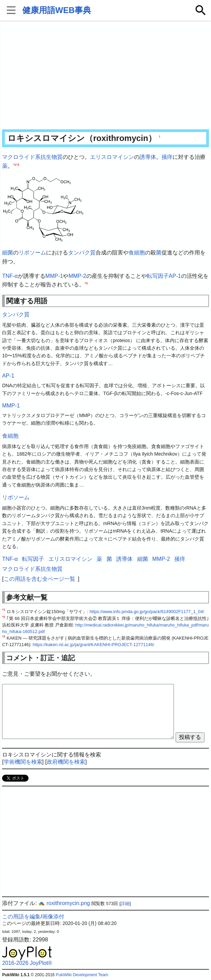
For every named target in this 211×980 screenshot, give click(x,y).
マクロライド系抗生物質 (32, 157)
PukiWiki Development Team (82, 975)
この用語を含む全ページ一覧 (40, 579)
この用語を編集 (21, 917)
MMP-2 (77, 276)
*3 (86, 283)
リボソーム (32, 253)
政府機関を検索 (66, 762)
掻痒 (167, 157)
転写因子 (158, 276)
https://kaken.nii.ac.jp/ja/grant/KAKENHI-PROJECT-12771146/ (93, 645)
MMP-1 (54, 276)
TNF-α (10, 276)
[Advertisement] (105, 76)
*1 (15, 164)
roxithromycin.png (64, 903)
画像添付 (53, 917)
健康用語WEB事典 (57, 10)
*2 (18, 164)
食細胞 (137, 253)
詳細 (125, 903)
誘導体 (148, 157)
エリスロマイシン (112, 157)
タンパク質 (82, 253)
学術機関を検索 (23, 762)
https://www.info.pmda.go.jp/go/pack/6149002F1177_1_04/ (147, 612)
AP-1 (175, 276)
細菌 (8, 253)
